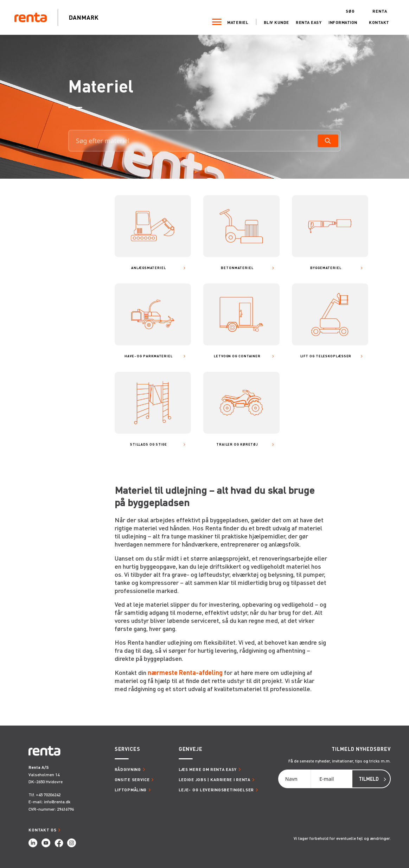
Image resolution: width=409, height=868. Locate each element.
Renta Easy (305, 22)
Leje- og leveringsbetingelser (216, 790)
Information (339, 22)
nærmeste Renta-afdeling (185, 672)
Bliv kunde (273, 22)
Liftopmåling (131, 790)
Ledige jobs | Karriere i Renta (215, 780)
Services (127, 749)
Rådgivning (128, 769)
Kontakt (376, 22)
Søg (347, 11)
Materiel (234, 22)
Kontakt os (42, 830)
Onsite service (132, 780)
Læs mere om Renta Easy (208, 769)
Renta (376, 11)
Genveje (191, 749)
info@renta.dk (57, 802)
